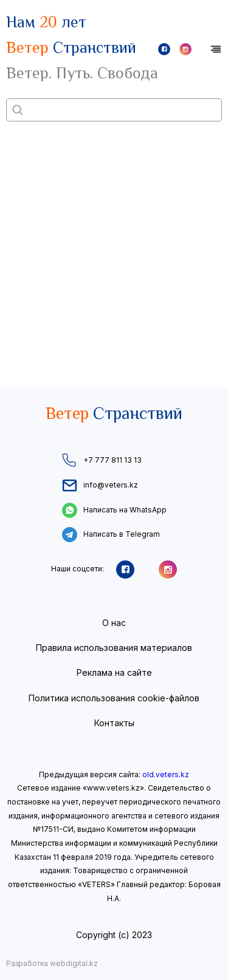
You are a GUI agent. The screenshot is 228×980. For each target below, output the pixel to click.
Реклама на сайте (114, 672)
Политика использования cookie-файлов (114, 698)
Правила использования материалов (114, 648)
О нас (114, 623)
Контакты (114, 723)
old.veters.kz (166, 774)
